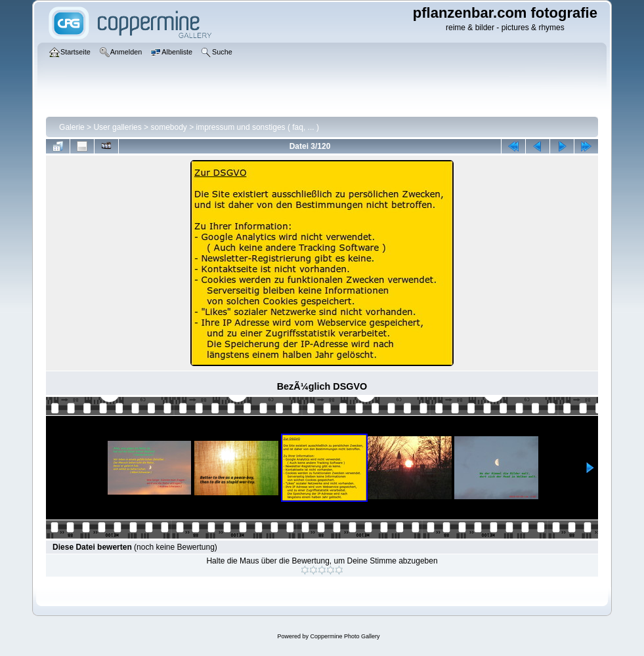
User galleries (117, 127)
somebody (168, 127)
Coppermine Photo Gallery (345, 636)
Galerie (72, 127)
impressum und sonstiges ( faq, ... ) (258, 127)
